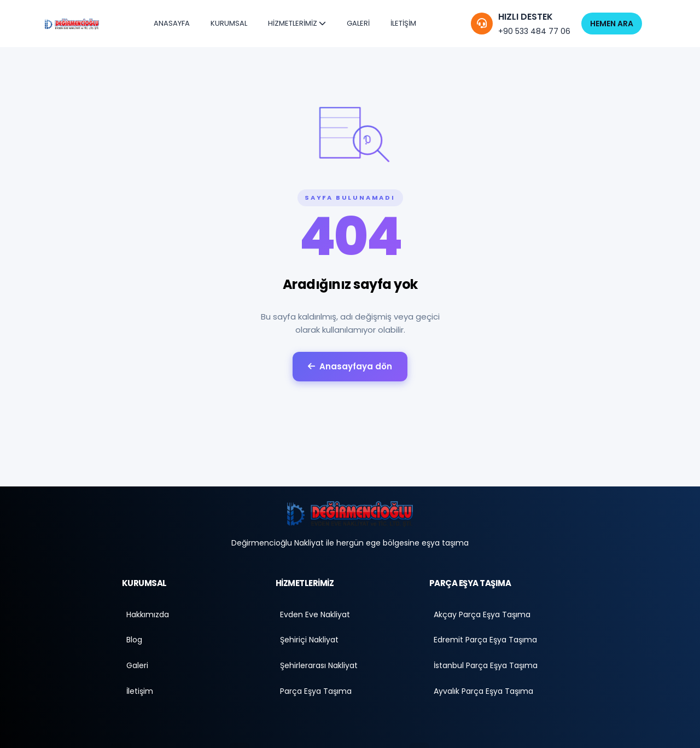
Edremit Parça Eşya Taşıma (485, 641)
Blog (134, 641)
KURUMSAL (229, 23)
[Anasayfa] (350, 514)
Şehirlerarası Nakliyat (319, 666)
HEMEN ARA (612, 24)
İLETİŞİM (403, 23)
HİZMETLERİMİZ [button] (297, 23)
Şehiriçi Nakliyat (309, 641)
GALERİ (358, 23)
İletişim (140, 692)
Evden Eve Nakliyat (315, 614)
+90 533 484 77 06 (534, 31)
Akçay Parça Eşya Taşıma (482, 614)
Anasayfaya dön (350, 366)
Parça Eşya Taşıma (316, 692)
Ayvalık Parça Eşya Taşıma (483, 692)
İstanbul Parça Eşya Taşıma (486, 666)
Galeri (137, 666)
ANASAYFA (172, 23)
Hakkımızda (148, 614)
